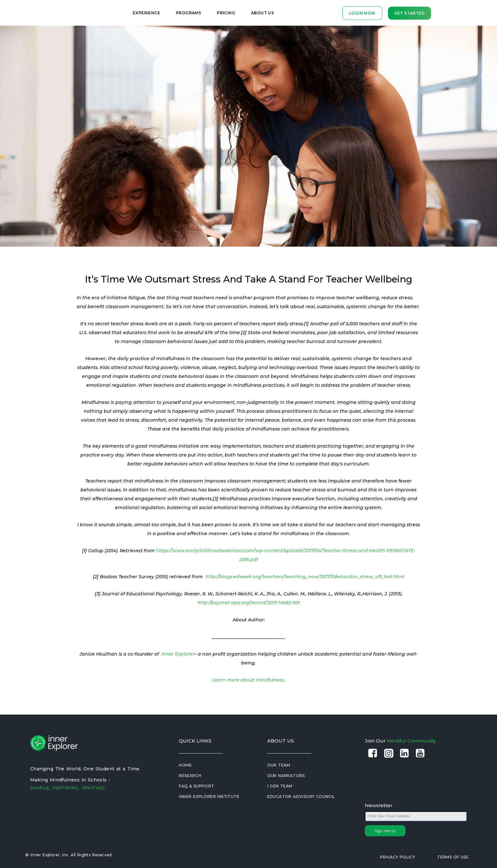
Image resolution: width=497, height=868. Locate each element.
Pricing (226, 13)
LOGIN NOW (362, 13)
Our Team (279, 765)
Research (190, 776)
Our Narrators (286, 776)
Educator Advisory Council (301, 797)
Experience (146, 13)
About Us (262, 13)
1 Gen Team (280, 786)
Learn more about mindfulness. (249, 680)
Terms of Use (453, 857)
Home (185, 765)
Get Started (410, 13)
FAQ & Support (196, 786)
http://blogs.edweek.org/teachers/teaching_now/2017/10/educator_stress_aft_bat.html (305, 577)
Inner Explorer (178, 654)
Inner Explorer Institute (209, 797)
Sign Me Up (385, 831)
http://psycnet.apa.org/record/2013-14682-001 (249, 603)
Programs (188, 13)
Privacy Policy (398, 857)
